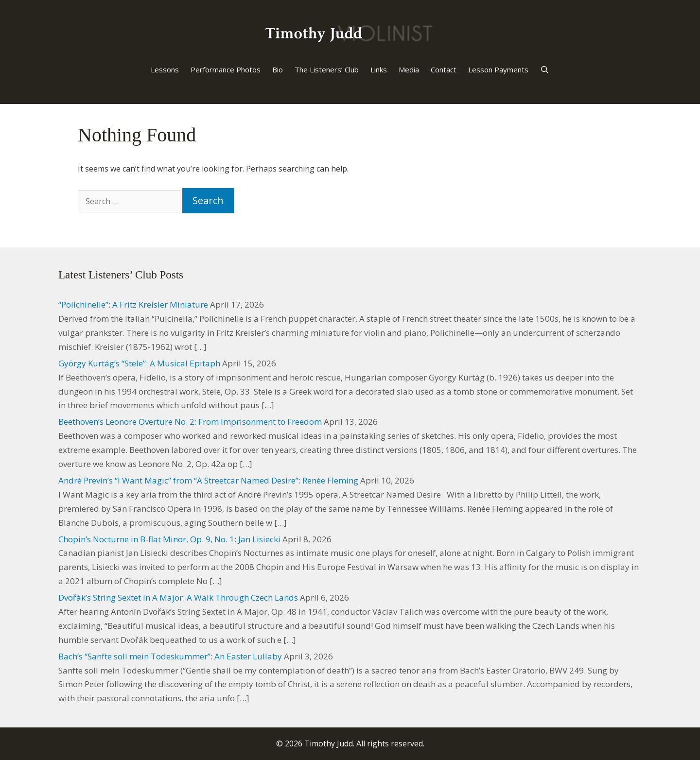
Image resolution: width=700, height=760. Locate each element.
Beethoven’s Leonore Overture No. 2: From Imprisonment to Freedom (190, 422)
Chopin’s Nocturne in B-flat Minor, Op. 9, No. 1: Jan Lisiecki (169, 539)
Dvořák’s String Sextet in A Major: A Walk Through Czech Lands (178, 597)
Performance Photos (226, 69)
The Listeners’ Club (327, 69)
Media (409, 69)
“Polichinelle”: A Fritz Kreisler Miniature (133, 304)
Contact (444, 69)
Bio (278, 69)
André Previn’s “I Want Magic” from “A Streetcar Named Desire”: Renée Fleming (208, 480)
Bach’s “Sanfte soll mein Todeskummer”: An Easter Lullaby (170, 656)
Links (379, 69)
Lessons (165, 69)
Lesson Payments (498, 69)
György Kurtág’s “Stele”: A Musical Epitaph (139, 363)
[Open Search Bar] (545, 69)
